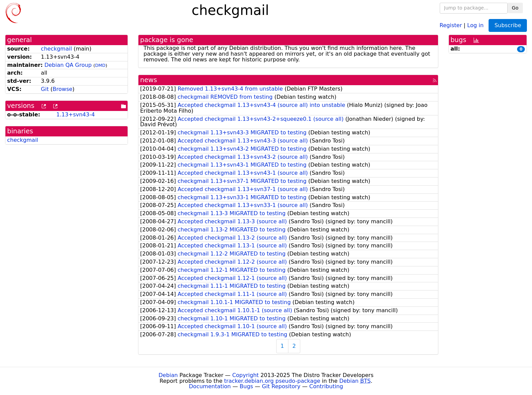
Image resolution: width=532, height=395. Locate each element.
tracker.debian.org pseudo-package (272, 381)
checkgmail (56, 49)
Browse (62, 89)
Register (451, 25)
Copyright (245, 375)
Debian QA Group (68, 65)
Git (45, 89)
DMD (100, 65)
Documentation (210, 386)
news (149, 80)
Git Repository (281, 386)
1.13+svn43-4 (75, 115)
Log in (475, 25)
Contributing (326, 386)
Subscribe (508, 25)
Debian (168, 375)
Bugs (246, 386)
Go (515, 8)
